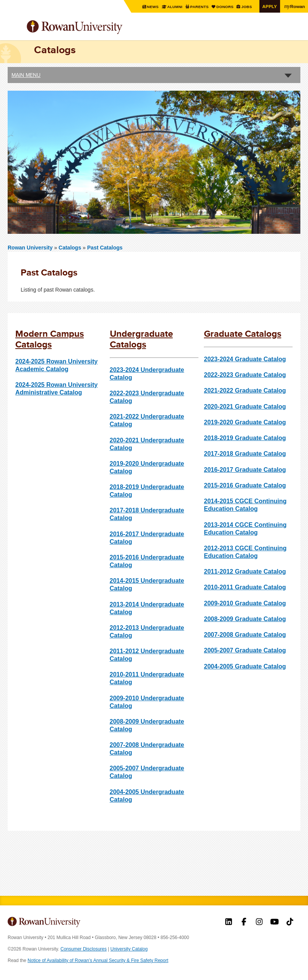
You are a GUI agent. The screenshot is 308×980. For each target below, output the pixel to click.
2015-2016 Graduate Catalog (245, 485)
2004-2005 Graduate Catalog (245, 666)
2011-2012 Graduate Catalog (245, 572)
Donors (225, 7)
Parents (200, 7)
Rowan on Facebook (244, 923)
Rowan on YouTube (275, 923)
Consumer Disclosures (84, 949)
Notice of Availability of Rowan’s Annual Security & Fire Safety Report (98, 960)
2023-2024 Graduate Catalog (245, 359)
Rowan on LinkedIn (229, 923)
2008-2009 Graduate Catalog (245, 619)
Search (295, 30)
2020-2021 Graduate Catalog (245, 407)
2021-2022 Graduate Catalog (245, 391)
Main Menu (26, 75)
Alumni (175, 7)
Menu (14, 28)
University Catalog (129, 949)
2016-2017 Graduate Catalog (245, 470)
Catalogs (71, 248)
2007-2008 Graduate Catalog (245, 635)
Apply (270, 6)
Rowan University (94, 27)
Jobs (247, 7)
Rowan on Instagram (259, 923)
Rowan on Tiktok (290, 923)
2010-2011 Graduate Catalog (245, 587)
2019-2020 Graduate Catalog (245, 422)
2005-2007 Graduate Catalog (245, 650)
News (153, 7)
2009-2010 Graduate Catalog (245, 603)
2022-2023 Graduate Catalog (245, 375)
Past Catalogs (105, 248)
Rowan (295, 6)
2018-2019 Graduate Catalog (245, 438)
